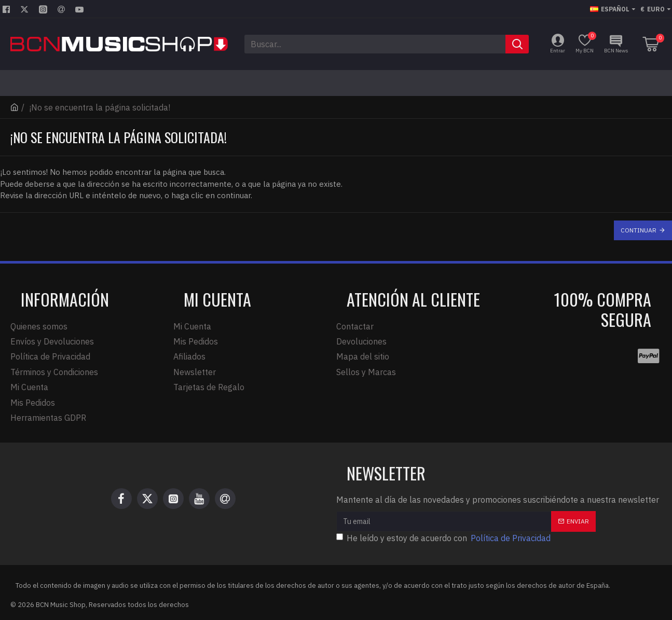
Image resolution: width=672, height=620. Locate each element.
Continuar (639, 230)
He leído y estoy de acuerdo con (444, 538)
